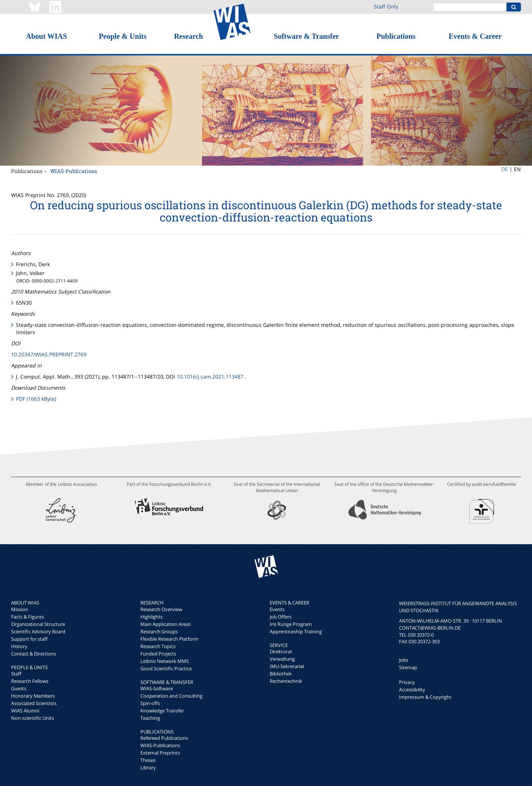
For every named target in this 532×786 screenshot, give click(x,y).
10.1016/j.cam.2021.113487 (210, 377)
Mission (20, 609)
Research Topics (158, 646)
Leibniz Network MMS (165, 661)
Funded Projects (158, 654)
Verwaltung (282, 659)
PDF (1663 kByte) (36, 399)
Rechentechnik (286, 681)
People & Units (123, 36)
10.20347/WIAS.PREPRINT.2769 (49, 354)
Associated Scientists (34, 703)
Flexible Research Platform (169, 639)
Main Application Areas (166, 624)
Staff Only (386, 6)
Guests (19, 688)
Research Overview (161, 609)
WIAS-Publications (74, 171)
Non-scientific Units (33, 718)
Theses (148, 760)
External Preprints (160, 753)
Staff (16, 674)
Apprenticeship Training (296, 631)
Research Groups (159, 631)
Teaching (150, 718)
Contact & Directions (34, 654)
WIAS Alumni (25, 711)
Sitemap (408, 667)
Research (189, 36)
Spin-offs (150, 703)
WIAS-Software (157, 688)
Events (277, 609)
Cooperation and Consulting (171, 696)
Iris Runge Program (291, 624)
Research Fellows (30, 681)
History (19, 646)
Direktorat (281, 651)
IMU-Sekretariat (287, 666)
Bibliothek (281, 674)
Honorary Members (33, 696)
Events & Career (475, 36)
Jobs (404, 660)
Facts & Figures (28, 617)
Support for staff (29, 639)
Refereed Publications (164, 738)
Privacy (407, 682)
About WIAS (46, 36)
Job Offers (281, 617)
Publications (396, 36)
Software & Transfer (306, 36)
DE (505, 169)
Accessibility (412, 690)
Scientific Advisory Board (38, 631)
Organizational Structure (38, 624)
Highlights (151, 617)
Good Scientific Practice (166, 668)
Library (148, 768)
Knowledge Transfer (162, 711)
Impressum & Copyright (425, 697)
